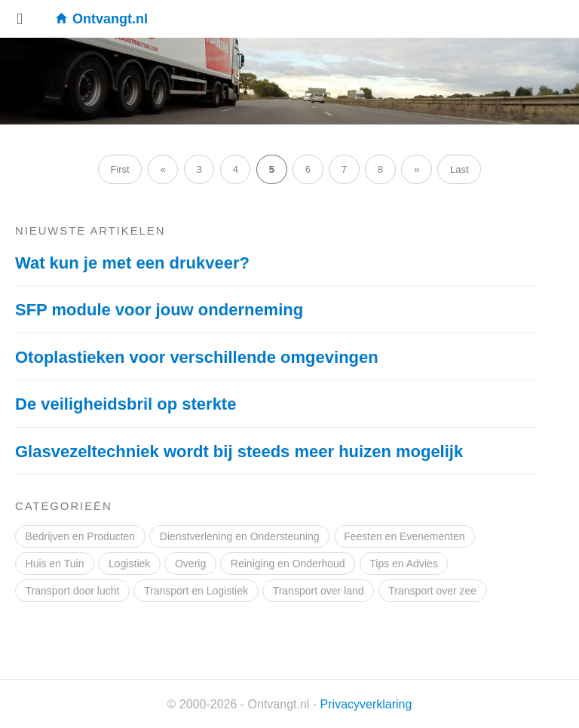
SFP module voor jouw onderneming (159, 310)
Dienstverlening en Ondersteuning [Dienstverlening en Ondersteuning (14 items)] (240, 536)
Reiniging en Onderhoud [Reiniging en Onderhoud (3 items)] (288, 564)
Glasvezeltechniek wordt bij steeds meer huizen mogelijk (239, 452)
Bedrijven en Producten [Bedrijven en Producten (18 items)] (81, 536)
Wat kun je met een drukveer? (132, 263)
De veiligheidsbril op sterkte (126, 404)
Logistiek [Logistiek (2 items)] (129, 564)
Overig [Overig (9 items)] (190, 564)
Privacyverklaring (366, 704)
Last (460, 169)
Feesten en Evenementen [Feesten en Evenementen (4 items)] (404, 536)
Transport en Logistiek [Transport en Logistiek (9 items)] (196, 591)
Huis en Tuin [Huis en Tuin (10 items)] (55, 564)
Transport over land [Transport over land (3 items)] (319, 591)
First (119, 169)
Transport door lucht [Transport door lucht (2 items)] (73, 591)
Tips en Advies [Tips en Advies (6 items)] (404, 564)
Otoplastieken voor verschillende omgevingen (197, 357)
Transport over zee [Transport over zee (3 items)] (432, 591)
